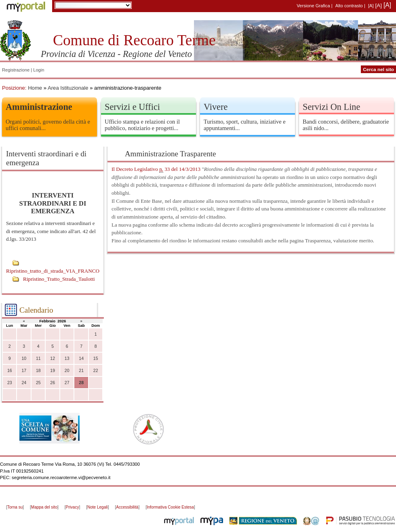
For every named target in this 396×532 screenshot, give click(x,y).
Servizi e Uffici (132, 107)
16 (10, 371)
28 (81, 383)
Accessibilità (127, 507)
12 (53, 359)
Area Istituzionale (68, 88)
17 (24, 371)
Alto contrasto (349, 6)
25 (38, 383)
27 (67, 383)
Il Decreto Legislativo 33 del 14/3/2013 (156, 169)
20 (67, 371)
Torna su (15, 507)
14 (81, 359)
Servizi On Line (331, 107)
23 (10, 383)
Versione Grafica (313, 6)
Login (39, 70)
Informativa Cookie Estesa (170, 507)
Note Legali (98, 507)
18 (38, 371)
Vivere (216, 107)
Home (35, 88)
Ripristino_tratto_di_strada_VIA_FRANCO (53, 271)
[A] (371, 6)
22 (96, 371)
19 (53, 371)
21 (81, 371)
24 (24, 383)
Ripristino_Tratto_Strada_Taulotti (59, 279)
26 (53, 383)
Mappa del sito (44, 507)
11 (38, 359)
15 (96, 359)
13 (67, 359)
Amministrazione (39, 107)
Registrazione (16, 70)
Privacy (73, 507)
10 (24, 359)
